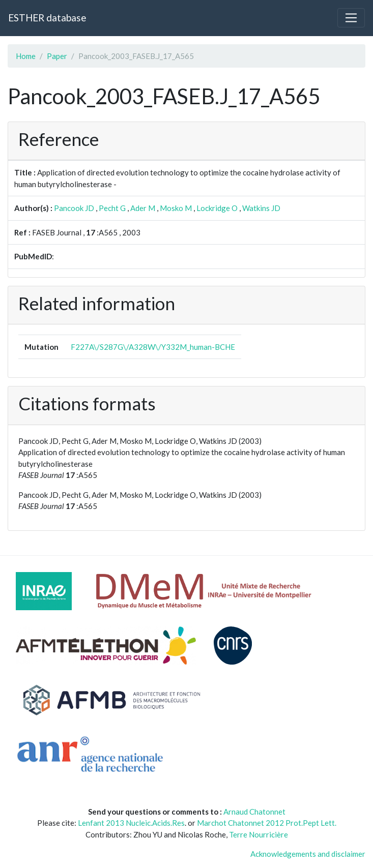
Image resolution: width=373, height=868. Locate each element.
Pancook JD (74, 208)
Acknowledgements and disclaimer (308, 854)
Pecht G (112, 208)
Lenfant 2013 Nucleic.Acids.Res (131, 823)
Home (26, 56)
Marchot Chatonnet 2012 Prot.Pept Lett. (267, 823)
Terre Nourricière (259, 834)
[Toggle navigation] (351, 18)
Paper (57, 56)
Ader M (143, 208)
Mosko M (176, 208)
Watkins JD (261, 208)
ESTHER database (47, 18)
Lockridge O (217, 208)
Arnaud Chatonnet (254, 812)
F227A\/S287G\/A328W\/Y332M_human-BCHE (153, 347)
